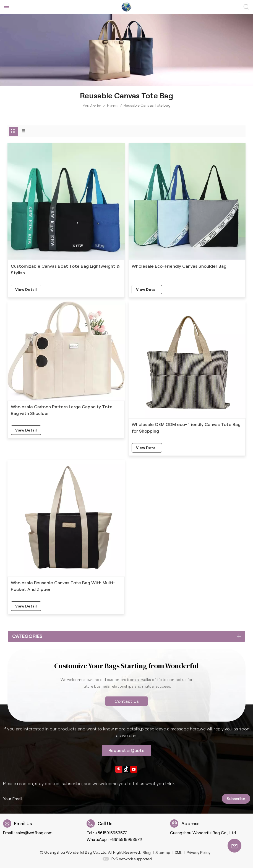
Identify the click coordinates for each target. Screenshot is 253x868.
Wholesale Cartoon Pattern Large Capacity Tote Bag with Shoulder (62, 410)
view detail (26, 290)
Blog (147, 853)
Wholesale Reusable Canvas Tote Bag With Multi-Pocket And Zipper (63, 586)
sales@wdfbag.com (34, 833)
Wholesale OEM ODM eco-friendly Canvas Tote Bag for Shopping (186, 428)
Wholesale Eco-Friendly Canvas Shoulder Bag (179, 266)
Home (112, 106)
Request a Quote (126, 750)
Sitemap (163, 853)
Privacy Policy (199, 853)
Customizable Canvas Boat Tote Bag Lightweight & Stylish (65, 269)
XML (178, 853)
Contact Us (127, 701)
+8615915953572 (111, 833)
